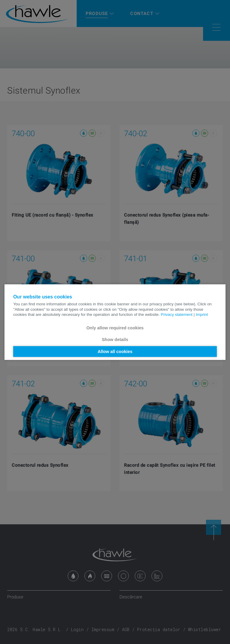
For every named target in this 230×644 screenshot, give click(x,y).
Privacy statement (177, 315)
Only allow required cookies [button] (115, 328)
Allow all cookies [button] (115, 352)
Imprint (202, 315)
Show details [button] (115, 340)
